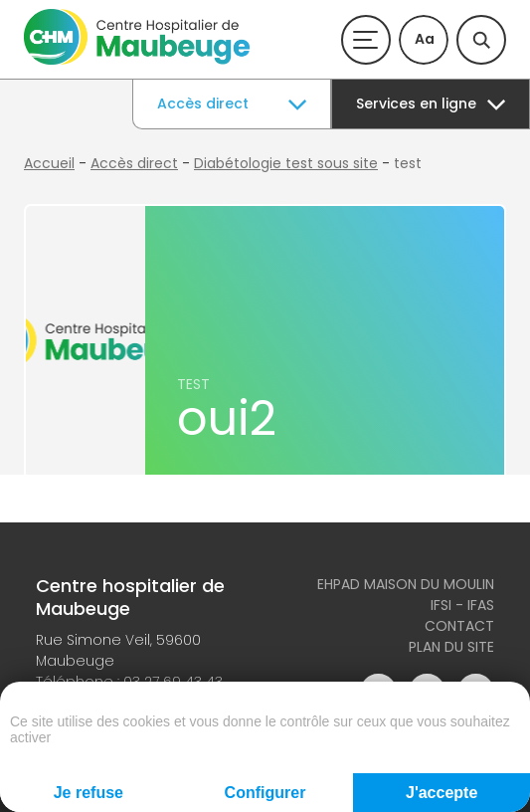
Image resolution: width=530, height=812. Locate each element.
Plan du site (451, 647)
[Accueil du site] (137, 60)
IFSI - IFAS (462, 605)
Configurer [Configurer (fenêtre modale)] (265, 793)
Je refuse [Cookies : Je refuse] (88, 793)
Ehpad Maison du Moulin (406, 584)
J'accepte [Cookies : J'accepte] (442, 793)
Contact (459, 626)
